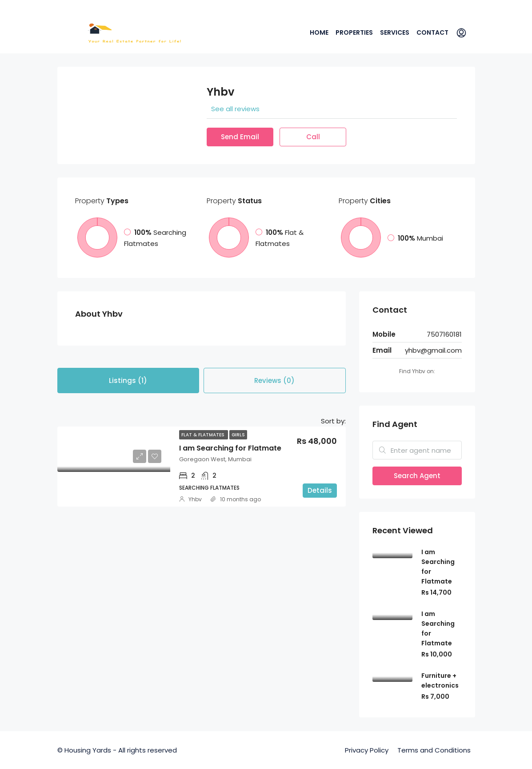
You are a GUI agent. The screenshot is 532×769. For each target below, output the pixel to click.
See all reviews (235, 109)
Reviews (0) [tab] (274, 380)
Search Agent (417, 476)
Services (395, 32)
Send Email (240, 137)
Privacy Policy (367, 750)
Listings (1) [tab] (128, 380)
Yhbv (195, 499)
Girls (238, 435)
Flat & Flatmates (204, 435)
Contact (432, 32)
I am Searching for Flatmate (230, 448)
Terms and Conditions (434, 750)
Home (319, 32)
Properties (354, 32)
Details (320, 490)
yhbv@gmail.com (433, 350)
